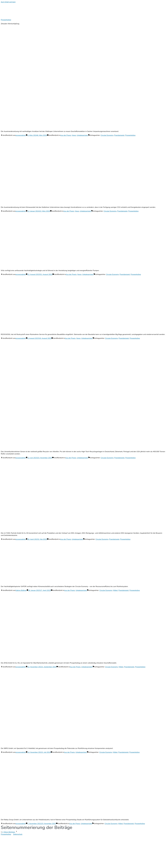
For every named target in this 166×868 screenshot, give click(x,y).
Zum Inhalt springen (8, 2)
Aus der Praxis (66, 135)
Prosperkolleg (6, 20)
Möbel (115, 590)
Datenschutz (18, 834)
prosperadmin (21, 135)
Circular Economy (107, 135)
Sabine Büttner (21, 590)
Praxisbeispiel (119, 135)
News (74, 135)
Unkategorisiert (83, 135)
